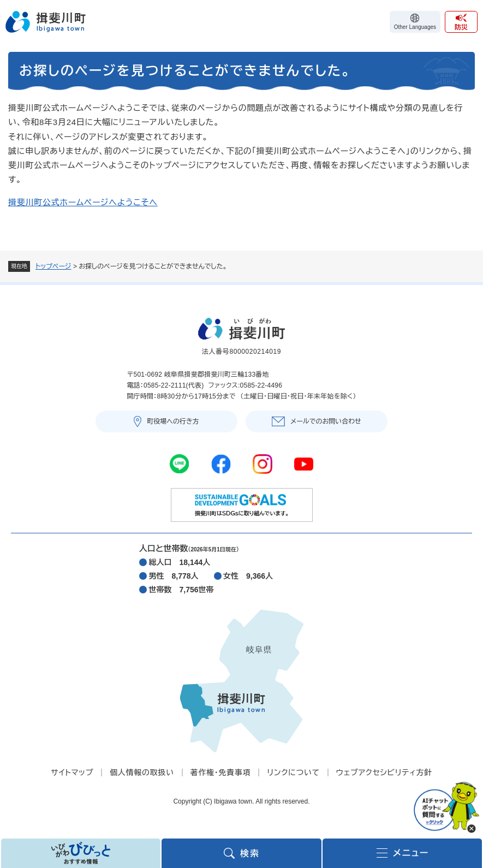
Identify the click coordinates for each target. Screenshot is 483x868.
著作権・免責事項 (221, 772)
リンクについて (293, 772)
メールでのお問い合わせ (326, 421)
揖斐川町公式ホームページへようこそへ (83, 202)
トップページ (53, 266)
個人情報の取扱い (142, 772)
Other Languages (415, 27)
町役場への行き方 (173, 421)
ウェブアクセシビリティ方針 (384, 772)
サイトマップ (72, 772)
